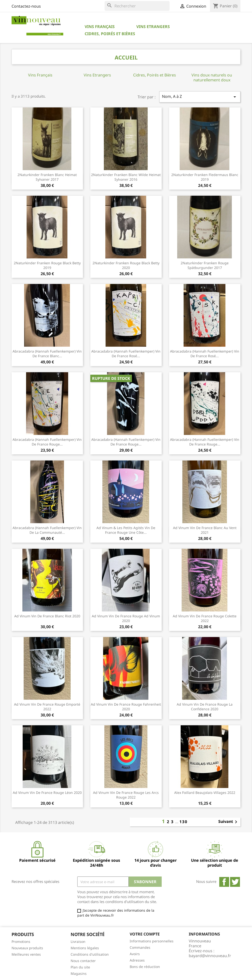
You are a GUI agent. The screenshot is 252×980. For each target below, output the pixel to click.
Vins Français (100, 27)
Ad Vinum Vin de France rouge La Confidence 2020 (205, 707)
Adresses (137, 960)
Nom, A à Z (200, 97)
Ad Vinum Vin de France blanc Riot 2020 (47, 616)
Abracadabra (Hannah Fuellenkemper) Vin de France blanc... (47, 354)
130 (183, 822)
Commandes (140, 947)
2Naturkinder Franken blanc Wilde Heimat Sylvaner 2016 (126, 177)
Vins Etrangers (153, 27)
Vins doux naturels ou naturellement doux (212, 78)
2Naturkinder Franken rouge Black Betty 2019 (47, 265)
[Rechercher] (137, 6)
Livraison (78, 942)
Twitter (235, 882)
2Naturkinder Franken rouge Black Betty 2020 (126, 265)
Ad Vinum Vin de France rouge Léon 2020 (47, 793)
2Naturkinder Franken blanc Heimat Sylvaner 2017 (47, 177)
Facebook (224, 882)
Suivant (229, 822)
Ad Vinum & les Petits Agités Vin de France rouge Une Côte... (126, 530)
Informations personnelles (152, 941)
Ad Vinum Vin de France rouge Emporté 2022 (47, 707)
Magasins (79, 973)
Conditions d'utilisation (90, 954)
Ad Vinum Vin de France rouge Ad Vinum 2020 (126, 618)
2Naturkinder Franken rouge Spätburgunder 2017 (205, 265)
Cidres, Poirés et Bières (110, 34)
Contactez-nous (26, 6)
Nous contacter (83, 961)
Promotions (21, 942)
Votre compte (145, 934)
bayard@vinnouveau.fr (210, 956)
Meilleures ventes (26, 954)
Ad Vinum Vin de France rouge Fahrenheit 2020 (126, 707)
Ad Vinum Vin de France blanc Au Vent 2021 (205, 530)
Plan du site (80, 967)
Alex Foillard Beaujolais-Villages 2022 (205, 793)
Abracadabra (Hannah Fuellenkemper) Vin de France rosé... (126, 354)
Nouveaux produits (27, 948)
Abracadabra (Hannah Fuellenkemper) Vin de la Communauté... (47, 530)
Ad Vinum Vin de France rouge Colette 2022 (205, 618)
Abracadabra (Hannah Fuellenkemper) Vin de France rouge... (47, 442)
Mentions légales (85, 948)
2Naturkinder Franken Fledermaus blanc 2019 (205, 177)
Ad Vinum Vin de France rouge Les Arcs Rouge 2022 (126, 795)
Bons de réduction (145, 967)
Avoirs (135, 954)
